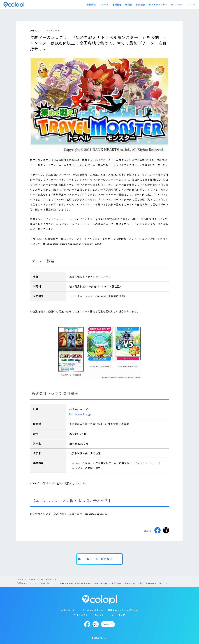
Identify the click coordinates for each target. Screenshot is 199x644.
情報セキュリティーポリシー (123, 610)
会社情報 (91, 5)
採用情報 (140, 5)
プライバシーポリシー (91, 610)
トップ (20, 580)
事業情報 (117, 5)
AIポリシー (101, 615)
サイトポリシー (82, 615)
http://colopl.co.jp (80, 414)
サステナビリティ (158, 5)
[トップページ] (14, 5)
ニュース (104, 5)
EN (194, 5)
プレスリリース (51, 31)
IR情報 (129, 5)
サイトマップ (118, 615)
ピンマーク (177, 5)
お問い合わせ (68, 610)
